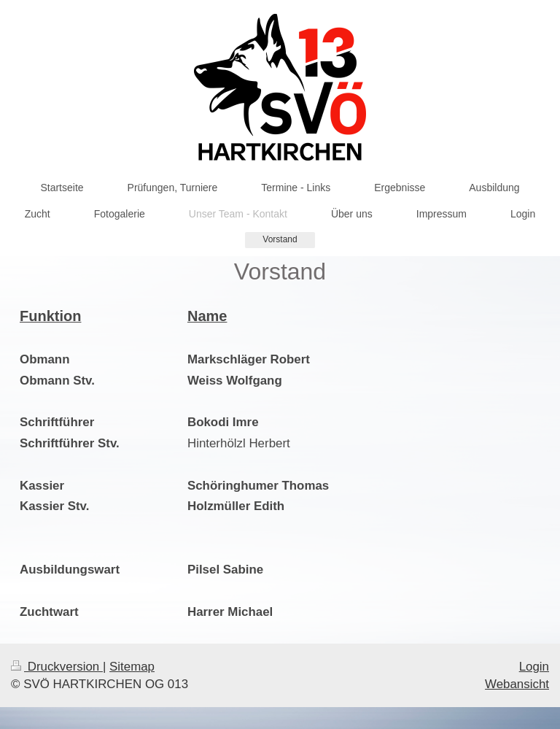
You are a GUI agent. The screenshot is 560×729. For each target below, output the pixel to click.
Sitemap (132, 667)
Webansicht (517, 684)
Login (534, 667)
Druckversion (57, 667)
